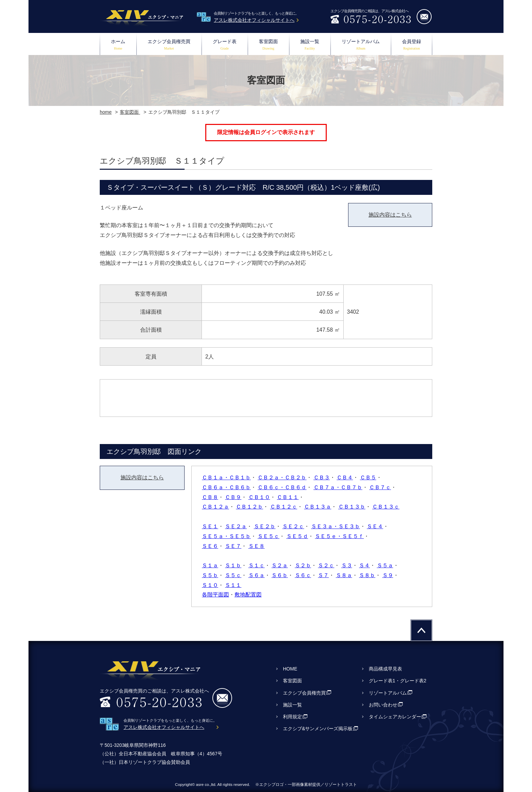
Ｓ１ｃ (256, 565)
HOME (290, 669)
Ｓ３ (347, 565)
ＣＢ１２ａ (215, 507)
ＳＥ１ (210, 526)
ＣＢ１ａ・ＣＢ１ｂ (226, 477)
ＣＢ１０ (259, 497)
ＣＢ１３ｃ (386, 507)
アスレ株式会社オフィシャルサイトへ (254, 20)
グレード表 (225, 45)
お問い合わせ (383, 705)
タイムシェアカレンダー (395, 717)
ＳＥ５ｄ (297, 536)
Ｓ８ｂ (367, 575)
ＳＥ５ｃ (268, 536)
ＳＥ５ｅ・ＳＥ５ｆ (339, 536)
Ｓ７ (323, 575)
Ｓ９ (388, 575)
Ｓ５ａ (385, 565)
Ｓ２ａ (280, 565)
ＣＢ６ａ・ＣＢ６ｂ (226, 487)
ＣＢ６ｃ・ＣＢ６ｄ (282, 487)
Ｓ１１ (233, 585)
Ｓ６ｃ (303, 575)
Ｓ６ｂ (280, 575)
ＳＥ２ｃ (293, 526)
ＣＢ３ (322, 477)
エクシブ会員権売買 (169, 45)
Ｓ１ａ (210, 565)
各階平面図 (215, 595)
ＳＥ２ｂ (265, 526)
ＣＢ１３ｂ (352, 507)
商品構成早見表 (385, 669)
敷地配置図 (248, 595)
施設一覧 (310, 45)
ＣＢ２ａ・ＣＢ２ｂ (282, 477)
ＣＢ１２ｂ (249, 507)
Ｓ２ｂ (303, 565)
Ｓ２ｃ (326, 565)
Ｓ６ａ (256, 575)
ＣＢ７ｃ (380, 487)
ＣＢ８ (210, 497)
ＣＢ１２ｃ (284, 507)
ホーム (118, 45)
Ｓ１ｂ (233, 565)
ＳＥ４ (375, 526)
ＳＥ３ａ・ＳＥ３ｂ (336, 526)
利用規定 (292, 717)
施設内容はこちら (390, 215)
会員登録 (412, 45)
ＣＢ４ (345, 477)
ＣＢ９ (233, 497)
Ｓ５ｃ (233, 575)
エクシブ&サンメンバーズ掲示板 (318, 729)
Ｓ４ (364, 565)
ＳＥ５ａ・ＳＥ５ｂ (226, 536)
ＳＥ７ (233, 546)
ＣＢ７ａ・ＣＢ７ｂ (338, 487)
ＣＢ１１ (288, 497)
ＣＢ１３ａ (318, 507)
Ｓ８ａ (344, 575)
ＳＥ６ (210, 546)
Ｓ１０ (210, 585)
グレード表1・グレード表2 (398, 681)
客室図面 (268, 45)
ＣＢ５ (368, 477)
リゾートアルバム (361, 45)
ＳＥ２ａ (236, 526)
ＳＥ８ (256, 546)
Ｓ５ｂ (210, 575)
